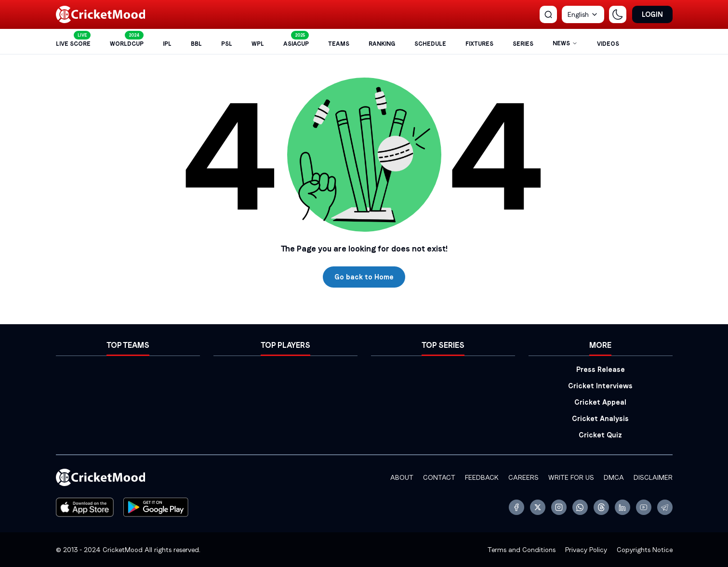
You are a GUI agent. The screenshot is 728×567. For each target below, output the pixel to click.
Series (523, 44)
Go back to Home (364, 277)
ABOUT (402, 477)
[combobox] (583, 14)
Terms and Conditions (522, 550)
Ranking (382, 44)
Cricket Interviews (600, 386)
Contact (439, 477)
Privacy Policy (586, 550)
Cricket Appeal (600, 402)
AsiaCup (296, 44)
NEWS (565, 43)
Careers (523, 477)
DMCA (614, 477)
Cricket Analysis (600, 419)
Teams (339, 44)
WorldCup (127, 44)
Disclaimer (653, 477)
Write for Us (571, 477)
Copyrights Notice (645, 550)
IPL (167, 44)
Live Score (73, 44)
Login (652, 14)
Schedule (430, 44)
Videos (608, 44)
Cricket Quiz (600, 435)
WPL (258, 44)
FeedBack (482, 477)
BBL (196, 44)
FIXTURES (479, 44)
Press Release (601, 369)
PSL (227, 44)
